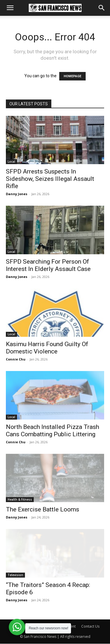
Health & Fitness (20, 499)
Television (15, 575)
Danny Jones (17, 194)
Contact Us (90, 626)
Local (11, 162)
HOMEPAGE (72, 76)
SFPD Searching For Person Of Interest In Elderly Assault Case (48, 265)
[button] (10, 8)
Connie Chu (16, 359)
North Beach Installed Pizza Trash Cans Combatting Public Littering (53, 431)
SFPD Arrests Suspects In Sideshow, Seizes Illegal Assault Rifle (50, 179)
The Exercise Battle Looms (43, 509)
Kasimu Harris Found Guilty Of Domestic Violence (47, 348)
